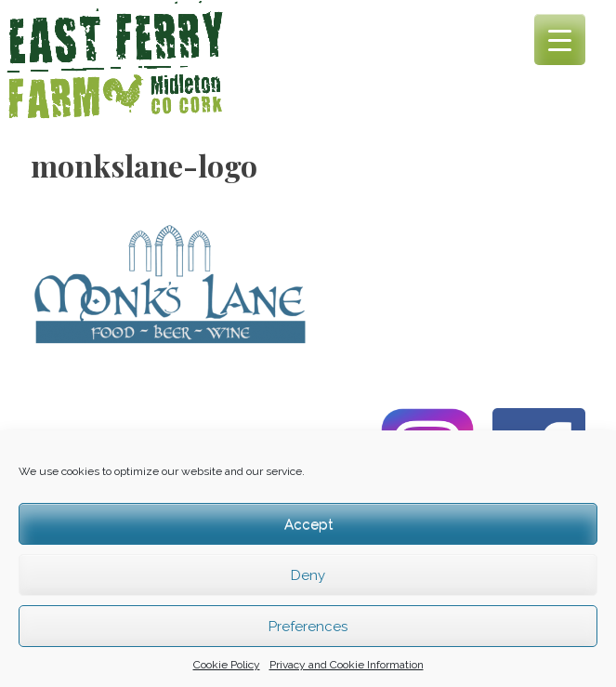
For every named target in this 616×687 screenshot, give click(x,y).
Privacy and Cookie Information (347, 665)
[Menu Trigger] (560, 40)
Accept (308, 524)
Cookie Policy (227, 665)
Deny (308, 575)
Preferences (308, 627)
